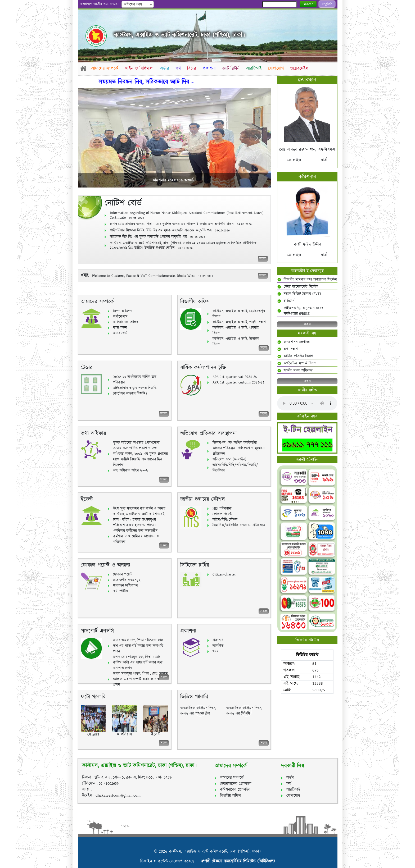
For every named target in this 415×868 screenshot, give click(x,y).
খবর (215, 651)
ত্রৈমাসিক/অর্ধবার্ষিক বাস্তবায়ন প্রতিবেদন (239, 525)
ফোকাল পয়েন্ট (222, 514)
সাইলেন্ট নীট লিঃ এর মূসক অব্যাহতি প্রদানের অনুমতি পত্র (157, 237)
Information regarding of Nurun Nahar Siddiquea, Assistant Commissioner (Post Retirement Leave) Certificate (187, 215)
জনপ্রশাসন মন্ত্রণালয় (297, 342)
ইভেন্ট (156, 734)
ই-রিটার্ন (289, 301)
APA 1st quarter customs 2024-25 (238, 382)
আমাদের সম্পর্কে (105, 68)
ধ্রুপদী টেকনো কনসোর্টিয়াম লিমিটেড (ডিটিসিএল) (238, 861)
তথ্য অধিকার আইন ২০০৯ (131, 470)
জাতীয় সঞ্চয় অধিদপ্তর (298, 371)
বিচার (193, 68)
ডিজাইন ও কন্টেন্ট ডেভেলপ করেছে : (171, 861)
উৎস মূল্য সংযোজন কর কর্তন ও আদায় (139, 509)
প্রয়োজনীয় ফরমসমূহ (127, 580)
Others (93, 734)
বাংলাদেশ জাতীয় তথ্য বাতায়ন (100, 4)
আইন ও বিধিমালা (140, 68)
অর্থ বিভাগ (291, 349)
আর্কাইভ (218, 646)
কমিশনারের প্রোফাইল (235, 790)
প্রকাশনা (211, 68)
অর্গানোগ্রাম (120, 317)
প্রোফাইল (294, 160)
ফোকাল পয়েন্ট (123, 574)
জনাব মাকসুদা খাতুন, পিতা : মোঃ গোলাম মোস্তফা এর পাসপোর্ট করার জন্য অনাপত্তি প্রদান (141, 679)
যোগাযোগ (278, 68)
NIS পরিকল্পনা (222, 509)
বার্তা (324, 160)
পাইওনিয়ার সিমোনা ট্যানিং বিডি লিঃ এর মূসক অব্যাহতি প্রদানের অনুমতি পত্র (170, 230)
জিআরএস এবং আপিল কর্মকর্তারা (235, 443)
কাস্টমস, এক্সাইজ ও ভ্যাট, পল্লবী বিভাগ (239, 322)
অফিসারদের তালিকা (126, 322)
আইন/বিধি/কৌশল (225, 520)
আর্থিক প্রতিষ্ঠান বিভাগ (298, 356)
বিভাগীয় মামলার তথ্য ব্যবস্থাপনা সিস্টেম (310, 280)
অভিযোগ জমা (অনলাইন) (229, 459)
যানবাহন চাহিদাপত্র (125, 586)
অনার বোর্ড (120, 333)
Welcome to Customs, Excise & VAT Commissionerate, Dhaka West (144, 276)
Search (308, 4)
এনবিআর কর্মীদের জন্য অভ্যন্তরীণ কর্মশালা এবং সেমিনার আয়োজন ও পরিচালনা (136, 536)
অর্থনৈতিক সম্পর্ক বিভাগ (300, 363)
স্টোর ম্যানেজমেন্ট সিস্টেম (301, 287)
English (327, 4)
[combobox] (138, 4)
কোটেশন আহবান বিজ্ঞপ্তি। (130, 394)
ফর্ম (179, 68)
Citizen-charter (224, 574)
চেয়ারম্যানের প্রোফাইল (236, 784)
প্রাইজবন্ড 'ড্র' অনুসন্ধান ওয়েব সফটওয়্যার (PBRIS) (303, 311)
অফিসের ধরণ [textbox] (133, 4)
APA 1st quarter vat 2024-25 (235, 377)
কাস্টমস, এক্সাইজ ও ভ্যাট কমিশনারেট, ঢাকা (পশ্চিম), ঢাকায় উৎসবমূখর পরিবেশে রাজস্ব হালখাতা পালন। (139, 520)
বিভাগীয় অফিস (230, 796)
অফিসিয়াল (124, 734)
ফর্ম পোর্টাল (120, 591)
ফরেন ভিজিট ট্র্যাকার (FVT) (302, 294)
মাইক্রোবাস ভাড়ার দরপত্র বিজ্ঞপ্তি (135, 388)
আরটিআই (256, 68)
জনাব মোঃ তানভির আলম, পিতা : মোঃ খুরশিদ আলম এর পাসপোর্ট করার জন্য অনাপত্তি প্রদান (181, 224)
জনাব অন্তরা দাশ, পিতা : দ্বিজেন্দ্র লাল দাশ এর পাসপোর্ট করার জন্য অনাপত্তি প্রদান (138, 646)
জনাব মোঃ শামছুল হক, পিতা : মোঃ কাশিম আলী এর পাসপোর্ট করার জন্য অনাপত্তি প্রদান (138, 663)
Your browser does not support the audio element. (307, 403)
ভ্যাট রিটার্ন (233, 68)
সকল (263, 259)
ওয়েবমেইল (302, 68)
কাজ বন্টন (120, 328)
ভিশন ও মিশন (123, 311)
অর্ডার (165, 68)
